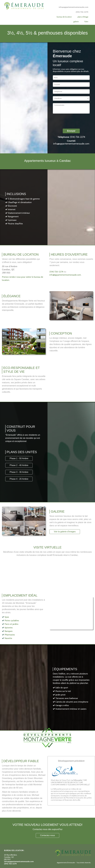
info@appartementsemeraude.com (71, 144)
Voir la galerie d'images (65, 532)
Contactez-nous (47, 835)
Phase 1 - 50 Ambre (19, 458)
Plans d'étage (83, 17)
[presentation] (73, 121)
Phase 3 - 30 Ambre (19, 472)
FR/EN (86, 22)
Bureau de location (64, 17)
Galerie (76, 22)
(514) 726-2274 (78, 137)
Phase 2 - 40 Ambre (19, 465)
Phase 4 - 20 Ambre (19, 479)
